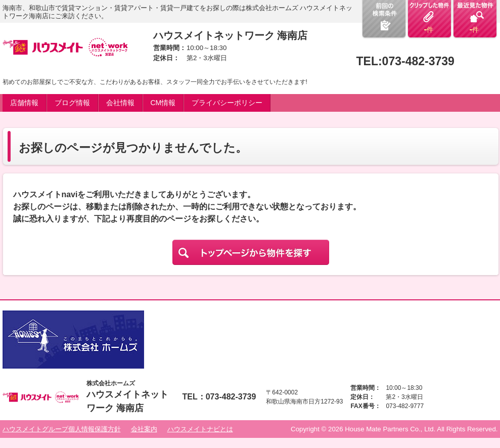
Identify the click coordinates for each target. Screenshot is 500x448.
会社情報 (120, 103)
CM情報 (163, 103)
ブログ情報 (72, 103)
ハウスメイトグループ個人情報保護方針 (62, 429)
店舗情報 (24, 103)
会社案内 (144, 429)
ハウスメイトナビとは (200, 429)
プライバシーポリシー (227, 103)
